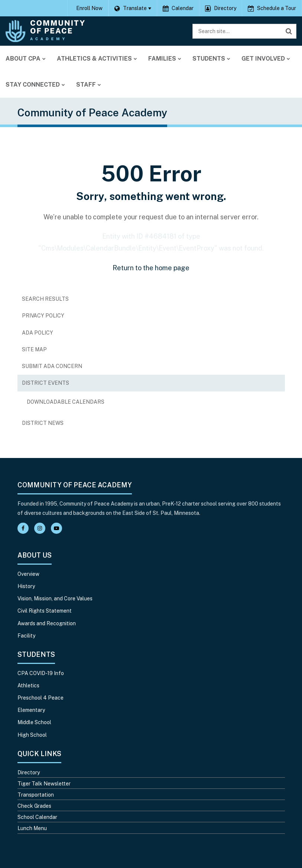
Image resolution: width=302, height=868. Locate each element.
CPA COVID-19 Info (41, 673)
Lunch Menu (32, 828)
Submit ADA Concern (52, 366)
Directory (29, 772)
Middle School (34, 722)
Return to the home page (151, 268)
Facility (26, 636)
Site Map (34, 349)
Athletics (28, 685)
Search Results (45, 299)
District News (43, 423)
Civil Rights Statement (45, 611)
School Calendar (37, 817)
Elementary (31, 710)
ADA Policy (38, 333)
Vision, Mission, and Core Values (55, 598)
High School (32, 735)
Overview (28, 574)
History (26, 586)
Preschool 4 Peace (40, 698)
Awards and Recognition (47, 623)
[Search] (289, 31)
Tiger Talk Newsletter (44, 784)
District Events (46, 383)
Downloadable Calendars (77, 404)
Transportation (36, 795)
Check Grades (34, 806)
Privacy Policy (43, 316)
